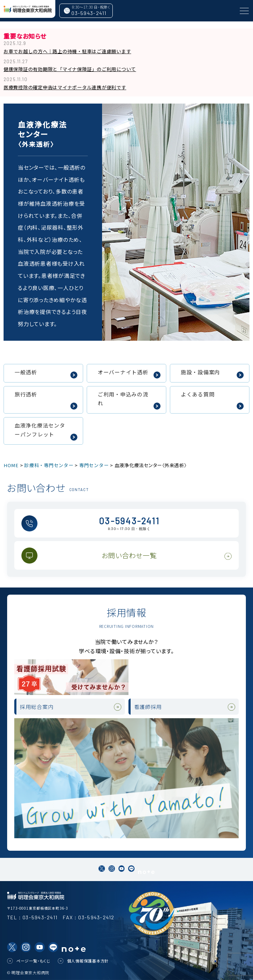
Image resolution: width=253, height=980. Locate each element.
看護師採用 (148, 707)
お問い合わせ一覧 (129, 555)
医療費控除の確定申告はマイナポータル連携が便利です (65, 87)
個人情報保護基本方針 (88, 961)
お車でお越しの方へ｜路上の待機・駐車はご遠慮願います (67, 51)
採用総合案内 (37, 707)
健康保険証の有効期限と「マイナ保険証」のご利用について (70, 69)
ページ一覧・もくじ (34, 961)
